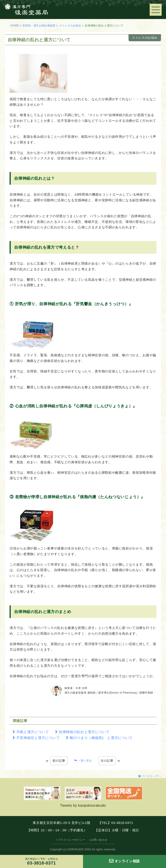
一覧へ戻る (85, 761)
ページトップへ (151, 776)
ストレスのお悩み (70, 26)
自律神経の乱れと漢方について (84, 732)
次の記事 (107, 761)
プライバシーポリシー (71, 840)
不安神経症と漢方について (38, 738)
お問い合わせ (99, 840)
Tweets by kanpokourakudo (83, 805)
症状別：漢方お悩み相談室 (39, 26)
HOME (15, 26)
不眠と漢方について (33, 732)
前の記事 (59, 761)
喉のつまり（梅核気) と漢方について (101, 738)
